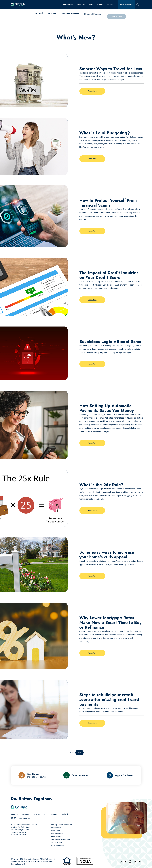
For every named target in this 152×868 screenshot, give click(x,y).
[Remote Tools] (68, 4)
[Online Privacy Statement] (60, 839)
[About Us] (14, 814)
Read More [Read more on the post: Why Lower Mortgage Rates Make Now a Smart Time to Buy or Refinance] (92, 653)
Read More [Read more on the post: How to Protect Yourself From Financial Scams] (92, 231)
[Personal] (39, 14)
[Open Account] (76, 775)
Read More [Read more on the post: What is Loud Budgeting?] (92, 159)
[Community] (25, 814)
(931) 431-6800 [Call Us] (24, 827)
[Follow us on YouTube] (140, 862)
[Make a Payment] (126, 4)
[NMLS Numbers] (57, 834)
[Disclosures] (56, 831)
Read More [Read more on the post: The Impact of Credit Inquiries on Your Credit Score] (92, 300)
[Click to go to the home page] (18, 4)
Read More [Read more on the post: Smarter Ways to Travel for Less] (92, 91)
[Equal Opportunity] (58, 845)
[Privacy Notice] (57, 837)
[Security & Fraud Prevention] (61, 825)
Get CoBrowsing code (19, 835)
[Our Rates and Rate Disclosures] (32, 775)
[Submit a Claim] (57, 842)
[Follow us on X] (121, 862)
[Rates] (91, 4)
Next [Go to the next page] (79, 753)
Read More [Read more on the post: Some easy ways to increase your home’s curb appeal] (92, 576)
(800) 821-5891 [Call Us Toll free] (24, 830)
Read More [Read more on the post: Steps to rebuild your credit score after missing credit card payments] (92, 723)
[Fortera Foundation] (40, 814)
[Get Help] (111, 4)
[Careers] (100, 4)
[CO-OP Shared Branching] (20, 818)
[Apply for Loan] (120, 775)
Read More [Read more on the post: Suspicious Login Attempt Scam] (92, 364)
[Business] (52, 15)
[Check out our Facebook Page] (126, 862)
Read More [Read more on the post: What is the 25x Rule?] (92, 510)
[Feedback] (64, 814)
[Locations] (81, 4)
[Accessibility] (56, 828)
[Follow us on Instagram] (130, 862)
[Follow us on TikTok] (135, 862)
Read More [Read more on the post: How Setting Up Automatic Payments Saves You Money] (92, 443)
